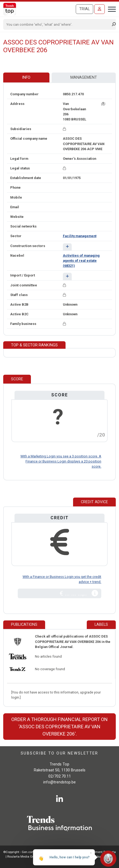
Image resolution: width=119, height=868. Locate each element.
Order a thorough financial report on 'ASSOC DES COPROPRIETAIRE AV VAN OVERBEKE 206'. (59, 727)
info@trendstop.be (59, 782)
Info (26, 77)
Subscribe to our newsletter (59, 753)
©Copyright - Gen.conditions (23, 852)
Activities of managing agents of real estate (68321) (81, 261)
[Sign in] (100, 9)
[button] (67, 247)
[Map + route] (103, 104)
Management (84, 77)
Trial (84, 9)
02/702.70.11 (60, 776)
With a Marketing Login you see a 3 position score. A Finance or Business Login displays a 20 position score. (61, 461)
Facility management (80, 236)
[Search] (58, 24)
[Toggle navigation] (110, 9)
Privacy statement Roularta (96, 852)
